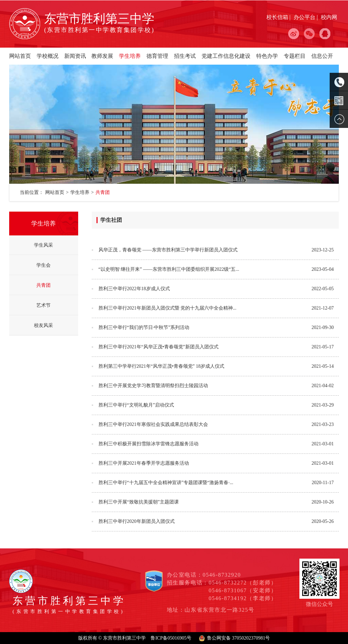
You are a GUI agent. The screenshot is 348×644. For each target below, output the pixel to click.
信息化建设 (237, 56)
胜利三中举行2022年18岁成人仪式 (134, 289)
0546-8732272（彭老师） (243, 583)
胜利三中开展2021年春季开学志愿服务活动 (144, 463)
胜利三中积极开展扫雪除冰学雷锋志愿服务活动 (149, 444)
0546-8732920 (222, 575)
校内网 (329, 17)
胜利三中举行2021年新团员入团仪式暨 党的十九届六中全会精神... (168, 308)
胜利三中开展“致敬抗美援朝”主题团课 (139, 502)
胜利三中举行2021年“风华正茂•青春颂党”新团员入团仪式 (159, 347)
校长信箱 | (279, 17)
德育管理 (157, 56)
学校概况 (48, 56)
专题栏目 (295, 56)
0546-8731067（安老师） (243, 590)
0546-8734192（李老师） (243, 598)
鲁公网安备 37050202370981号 (239, 638)
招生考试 (185, 56)
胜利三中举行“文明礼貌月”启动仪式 (136, 405)
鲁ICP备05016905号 (171, 638)
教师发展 (102, 56)
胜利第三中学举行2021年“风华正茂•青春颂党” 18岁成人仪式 (162, 366)
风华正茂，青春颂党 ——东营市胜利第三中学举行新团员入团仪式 (168, 250)
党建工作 (212, 56)
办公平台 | (306, 17)
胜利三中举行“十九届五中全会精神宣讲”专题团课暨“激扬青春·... (166, 483)
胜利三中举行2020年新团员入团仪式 (137, 521)
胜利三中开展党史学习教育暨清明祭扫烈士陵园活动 (153, 386)
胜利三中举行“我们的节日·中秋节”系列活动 (144, 327)
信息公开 (322, 56)
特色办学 (267, 56)
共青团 (103, 192)
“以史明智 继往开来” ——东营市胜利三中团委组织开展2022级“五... (169, 269)
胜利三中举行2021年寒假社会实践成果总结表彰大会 (153, 424)
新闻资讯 (75, 56)
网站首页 (20, 56)
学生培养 (130, 56)
